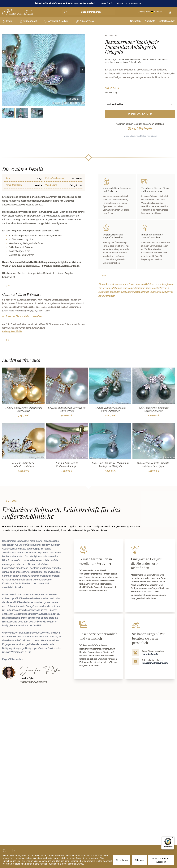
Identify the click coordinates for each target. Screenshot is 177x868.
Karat (8, 178)
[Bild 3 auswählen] (37, 113)
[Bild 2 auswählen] (22, 113)
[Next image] (82, 70)
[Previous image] (5, 70)
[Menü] (173, 838)
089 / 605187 (107, 3)
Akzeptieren (122, 860)
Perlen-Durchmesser (55, 178)
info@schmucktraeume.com (129, 3)
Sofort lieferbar (167, 21)
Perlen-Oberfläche (14, 185)
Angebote (150, 21)
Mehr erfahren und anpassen (161, 860)
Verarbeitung (51, 185)
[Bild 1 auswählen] (8, 113)
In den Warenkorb (140, 114)
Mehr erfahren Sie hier (12, 331)
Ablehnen (139, 860)
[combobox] (140, 104)
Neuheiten (135, 21)
